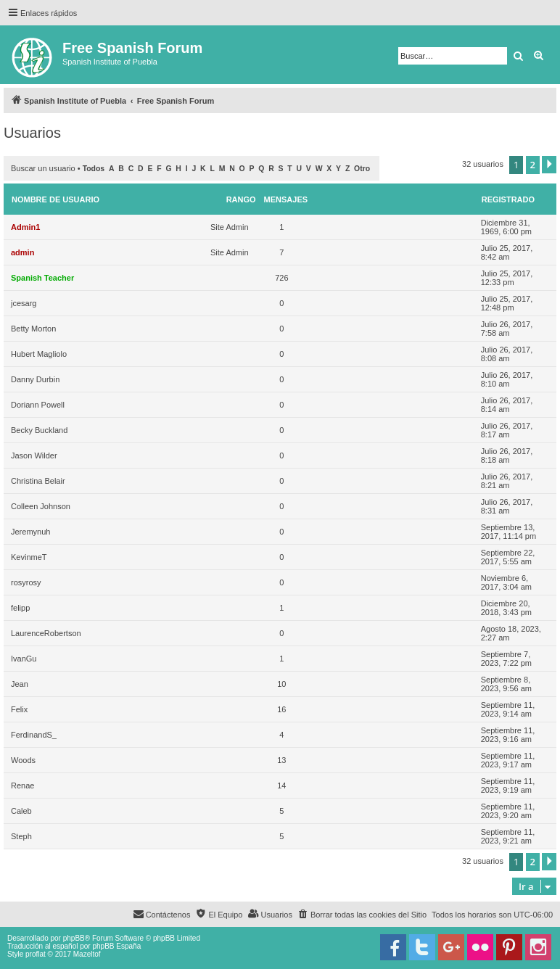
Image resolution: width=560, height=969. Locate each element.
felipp (20, 608)
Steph (21, 836)
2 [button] (533, 165)
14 (281, 785)
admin (22, 252)
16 (281, 709)
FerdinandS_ (34, 735)
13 (281, 760)
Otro (362, 169)
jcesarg (24, 303)
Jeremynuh (30, 532)
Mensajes (286, 199)
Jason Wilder (34, 455)
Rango (241, 199)
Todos (94, 169)
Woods (23, 760)
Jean (20, 684)
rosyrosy (26, 582)
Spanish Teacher (42, 278)
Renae (22, 785)
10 (281, 684)
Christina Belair (38, 481)
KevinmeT (29, 557)
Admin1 (25, 227)
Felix (19, 709)
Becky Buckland (39, 430)
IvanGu (24, 659)
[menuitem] (362, 915)
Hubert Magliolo (39, 354)
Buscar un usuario (43, 168)
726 (281, 278)
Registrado (508, 199)
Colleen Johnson (41, 506)
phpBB (74, 938)
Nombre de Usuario (55, 199)
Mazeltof (87, 954)
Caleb (21, 811)
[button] (549, 165)
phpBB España (116, 946)
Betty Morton (33, 329)
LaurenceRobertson (46, 633)
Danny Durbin (35, 379)
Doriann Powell (38, 405)
